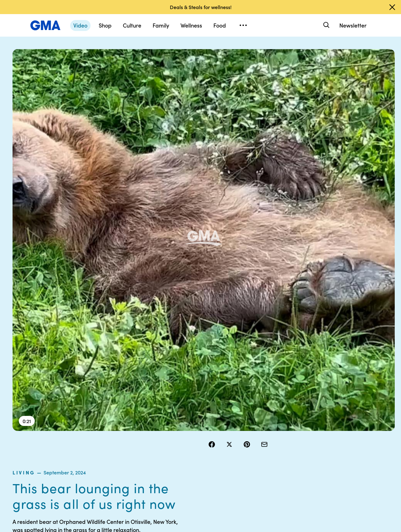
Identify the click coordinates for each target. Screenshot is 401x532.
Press (238, 456)
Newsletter (353, 25)
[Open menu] (243, 25)
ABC (285, 433)
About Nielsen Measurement (246, 442)
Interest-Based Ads (252, 428)
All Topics (290, 456)
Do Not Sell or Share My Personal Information (204, 450)
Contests (193, 411)
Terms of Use (197, 422)
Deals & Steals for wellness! (201, 7)
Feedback (242, 467)
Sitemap (338, 411)
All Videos (290, 445)
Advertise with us (201, 484)
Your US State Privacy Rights (246, 414)
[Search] (326, 25)
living (218, 78)
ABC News (291, 422)
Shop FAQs (292, 411)
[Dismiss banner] (392, 7)
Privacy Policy (198, 433)
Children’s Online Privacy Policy (200, 470)
